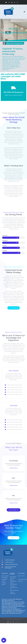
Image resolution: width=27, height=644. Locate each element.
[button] (24, 12)
